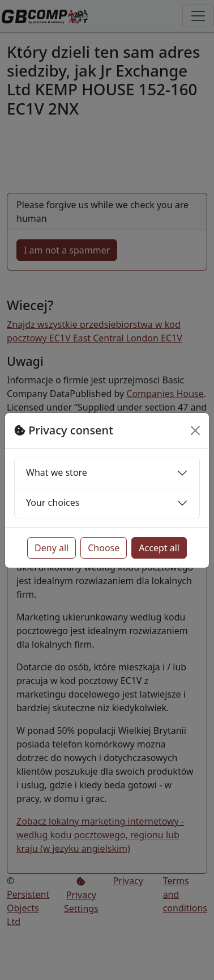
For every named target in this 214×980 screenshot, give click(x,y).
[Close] (195, 430)
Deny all (52, 548)
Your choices (53, 502)
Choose (104, 548)
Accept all (159, 548)
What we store (57, 472)
